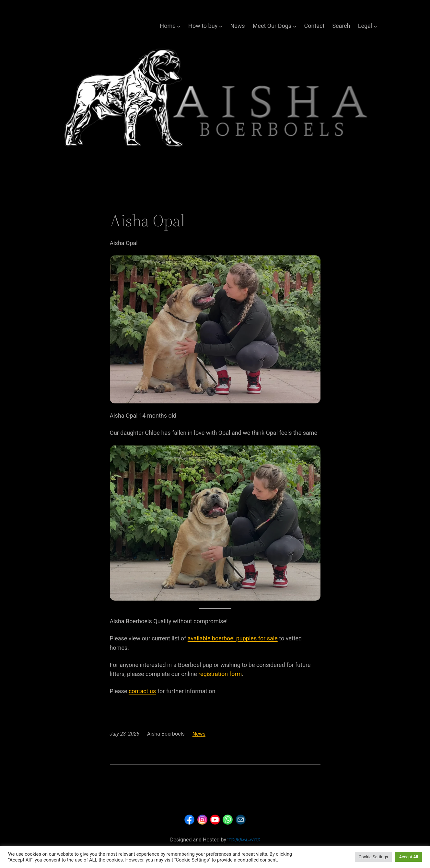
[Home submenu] (179, 26)
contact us (142, 691)
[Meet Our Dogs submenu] (295, 26)
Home (168, 26)
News (237, 26)
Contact (314, 26)
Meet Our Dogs (272, 26)
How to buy (203, 26)
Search (341, 26)
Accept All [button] (408, 857)
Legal (365, 26)
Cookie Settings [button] (373, 857)
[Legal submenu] (375, 26)
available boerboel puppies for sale (233, 638)
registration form (220, 674)
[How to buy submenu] (221, 26)
